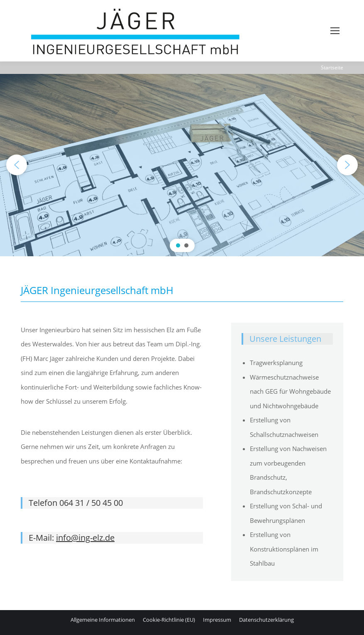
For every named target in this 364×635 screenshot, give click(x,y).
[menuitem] (103, 620)
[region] (182, 165)
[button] (17, 165)
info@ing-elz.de (85, 538)
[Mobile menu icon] (335, 31)
